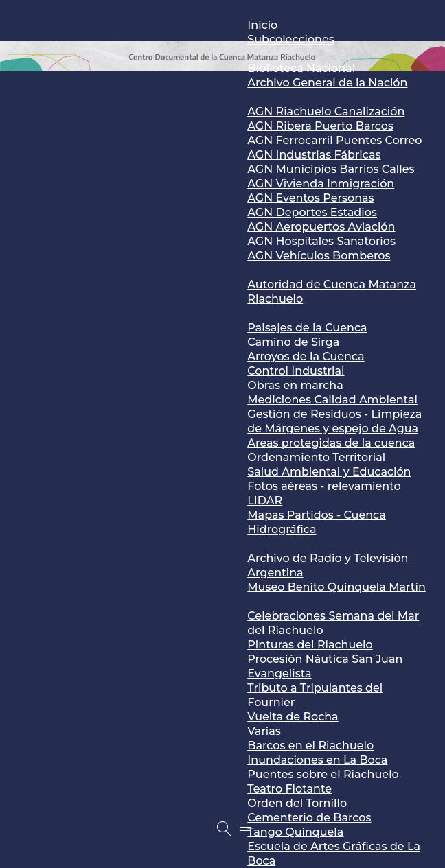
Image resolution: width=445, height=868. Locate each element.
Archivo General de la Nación (327, 83)
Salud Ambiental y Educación (329, 472)
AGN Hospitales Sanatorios (321, 241)
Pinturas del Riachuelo (310, 645)
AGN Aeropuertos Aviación (321, 227)
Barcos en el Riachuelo (310, 746)
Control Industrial (296, 371)
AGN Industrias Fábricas (314, 155)
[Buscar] (224, 829)
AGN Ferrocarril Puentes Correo (334, 140)
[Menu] (246, 827)
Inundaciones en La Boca (317, 760)
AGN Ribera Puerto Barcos (320, 126)
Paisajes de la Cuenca (307, 328)
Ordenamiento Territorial (316, 457)
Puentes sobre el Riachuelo (323, 774)
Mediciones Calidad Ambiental (332, 400)
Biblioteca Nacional (301, 68)
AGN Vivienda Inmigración (321, 184)
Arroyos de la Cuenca (306, 356)
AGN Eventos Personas (310, 198)
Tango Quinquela (295, 832)
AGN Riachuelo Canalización (326, 112)
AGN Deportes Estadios (312, 212)
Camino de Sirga (293, 342)
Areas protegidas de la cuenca (331, 443)
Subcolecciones (290, 39)
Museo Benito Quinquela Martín (336, 587)
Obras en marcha (295, 385)
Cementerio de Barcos (309, 818)
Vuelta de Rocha (293, 717)
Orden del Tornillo (297, 803)
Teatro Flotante (289, 789)
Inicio (262, 25)
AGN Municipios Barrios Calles (331, 169)
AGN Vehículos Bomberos (319, 256)
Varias (264, 731)
